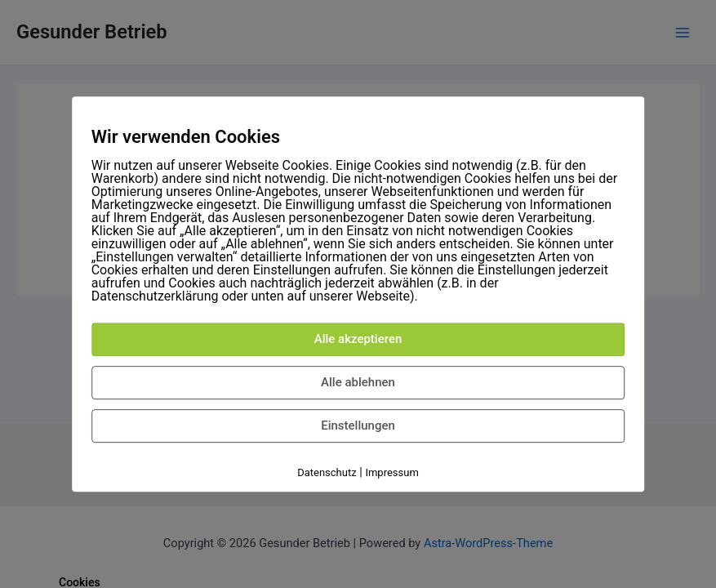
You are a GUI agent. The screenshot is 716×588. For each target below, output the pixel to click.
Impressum (391, 472)
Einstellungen (358, 425)
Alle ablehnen (358, 382)
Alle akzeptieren (358, 339)
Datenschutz (327, 472)
